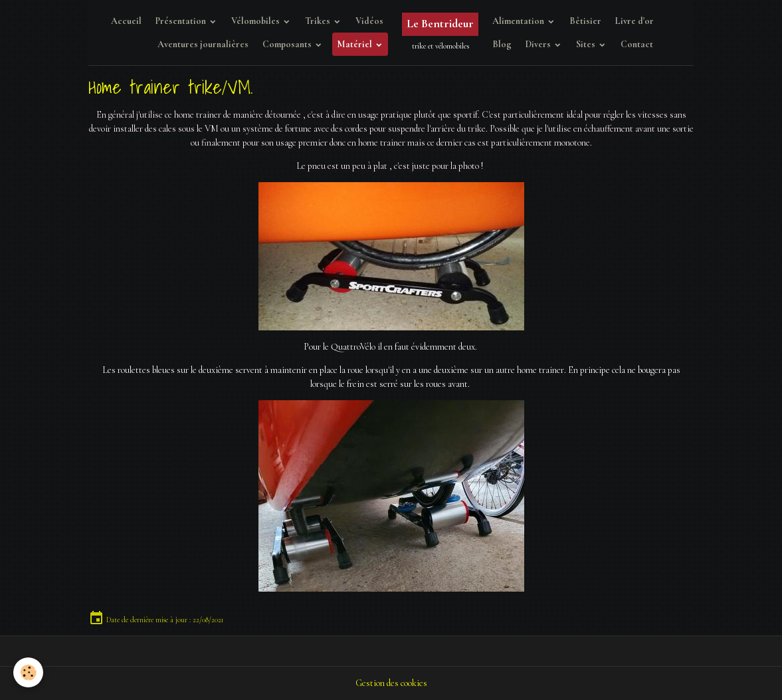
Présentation (182, 21)
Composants (288, 44)
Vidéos (369, 21)
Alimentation (519, 21)
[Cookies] (28, 672)
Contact (637, 44)
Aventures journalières (203, 44)
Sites (587, 44)
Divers (539, 44)
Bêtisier (585, 21)
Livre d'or (635, 21)
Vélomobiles (256, 21)
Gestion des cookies (391, 683)
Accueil (126, 21)
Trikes (319, 21)
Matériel (355, 44)
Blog (502, 44)
